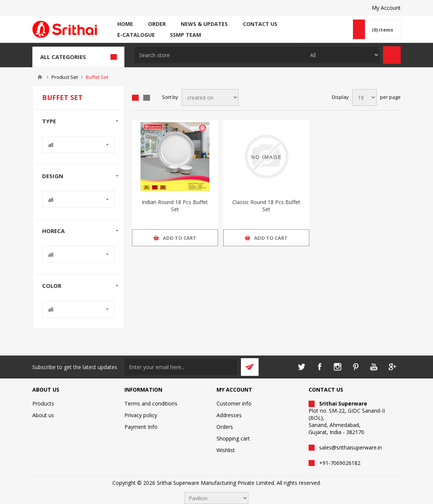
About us (43, 415)
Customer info (234, 403)
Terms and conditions (151, 403)
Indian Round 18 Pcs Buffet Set (175, 206)
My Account (386, 8)
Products (43, 403)
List (147, 98)
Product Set (65, 77)
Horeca (53, 231)
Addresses (229, 415)
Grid (135, 98)
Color (52, 286)
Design (53, 176)
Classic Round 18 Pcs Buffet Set (266, 206)
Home (40, 77)
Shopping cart (233, 438)
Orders (225, 427)
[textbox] (219, 55)
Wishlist (226, 450)
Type (49, 121)
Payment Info (141, 427)
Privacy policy (141, 415)
